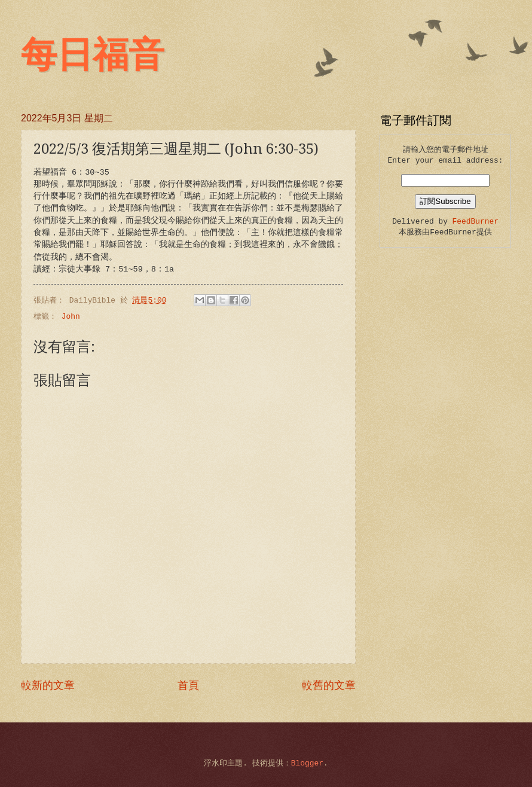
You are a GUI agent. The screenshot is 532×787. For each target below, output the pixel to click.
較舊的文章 (329, 686)
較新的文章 (48, 686)
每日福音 (93, 55)
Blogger (307, 763)
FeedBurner (476, 222)
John (71, 317)
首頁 (188, 686)
